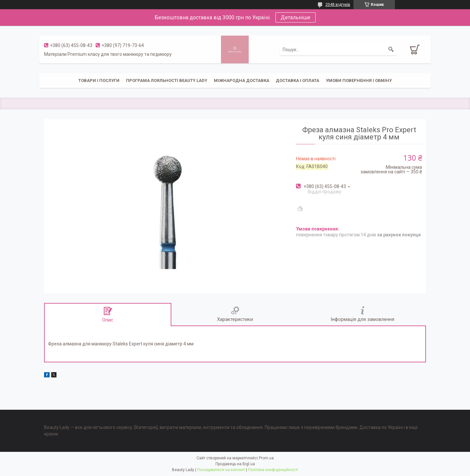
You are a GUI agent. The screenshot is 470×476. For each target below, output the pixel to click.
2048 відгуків (338, 5)
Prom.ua (266, 458)
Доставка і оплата (298, 80)
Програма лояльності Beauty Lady (167, 80)
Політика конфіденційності (273, 470)
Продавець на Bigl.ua (235, 464)
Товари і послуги (99, 80)
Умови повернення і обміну (359, 80)
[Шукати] (391, 50)
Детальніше (296, 17)
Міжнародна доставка (242, 80)
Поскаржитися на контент (221, 470)
